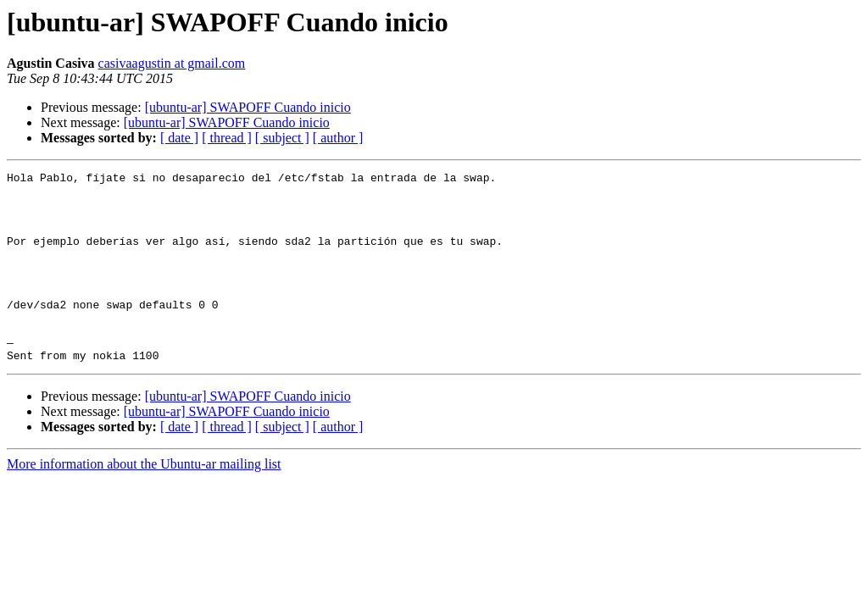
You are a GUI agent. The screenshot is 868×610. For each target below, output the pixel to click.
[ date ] (179, 138)
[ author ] (338, 138)
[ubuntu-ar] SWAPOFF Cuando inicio (248, 107)
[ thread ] (227, 138)
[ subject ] (282, 138)
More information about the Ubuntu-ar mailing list (144, 502)
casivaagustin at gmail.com (172, 63)
